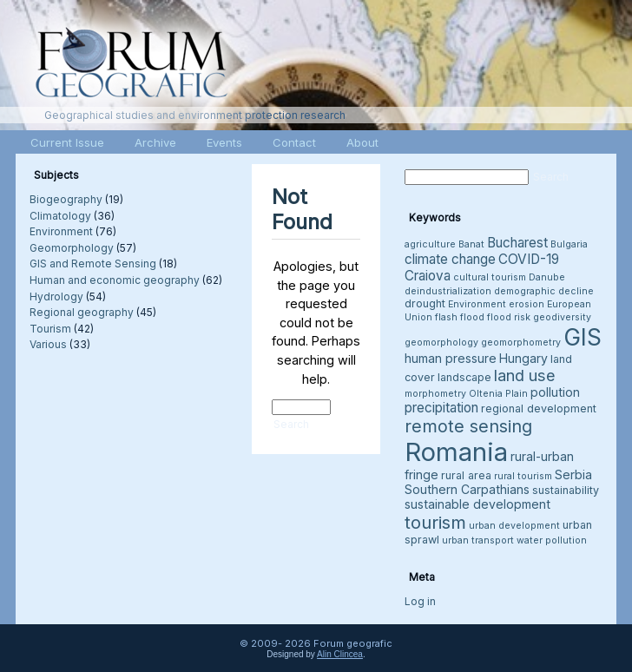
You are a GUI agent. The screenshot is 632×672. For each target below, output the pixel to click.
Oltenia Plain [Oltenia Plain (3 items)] (498, 394)
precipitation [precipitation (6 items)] (441, 408)
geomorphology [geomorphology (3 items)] (441, 343)
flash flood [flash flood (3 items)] (460, 317)
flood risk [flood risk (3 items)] (509, 317)
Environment (61, 231)
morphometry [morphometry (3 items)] (435, 394)
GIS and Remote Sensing (93, 264)
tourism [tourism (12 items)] (435, 522)
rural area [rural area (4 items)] (466, 475)
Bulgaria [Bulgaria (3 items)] (569, 244)
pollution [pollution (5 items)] (555, 392)
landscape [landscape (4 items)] (464, 377)
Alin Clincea (340, 654)
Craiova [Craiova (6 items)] (428, 276)
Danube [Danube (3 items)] (547, 277)
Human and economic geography (115, 280)
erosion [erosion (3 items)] (527, 304)
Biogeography (66, 199)
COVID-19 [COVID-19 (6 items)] (529, 259)
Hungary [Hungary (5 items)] (523, 358)
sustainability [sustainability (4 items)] (566, 490)
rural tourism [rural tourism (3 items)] (523, 476)
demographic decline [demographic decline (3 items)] (544, 291)
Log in (420, 601)
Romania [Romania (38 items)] (456, 452)
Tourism (50, 329)
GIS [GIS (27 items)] (583, 337)
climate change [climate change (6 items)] (450, 259)
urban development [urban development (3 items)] (514, 526)
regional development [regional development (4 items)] (539, 408)
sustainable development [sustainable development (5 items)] (477, 504)
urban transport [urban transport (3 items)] (478, 540)
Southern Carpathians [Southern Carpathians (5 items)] (467, 489)
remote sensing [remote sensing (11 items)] (468, 426)
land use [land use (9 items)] (525, 375)
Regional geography (82, 312)
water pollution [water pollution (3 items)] (552, 540)
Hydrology (56, 296)
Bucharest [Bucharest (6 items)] (517, 243)
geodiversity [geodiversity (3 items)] (562, 317)
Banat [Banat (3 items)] (471, 244)
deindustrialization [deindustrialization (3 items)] (448, 291)
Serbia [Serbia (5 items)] (573, 474)
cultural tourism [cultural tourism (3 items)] (490, 277)
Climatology (60, 216)
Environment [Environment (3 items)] (477, 304)
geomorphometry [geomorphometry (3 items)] (521, 343)
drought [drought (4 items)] (425, 303)
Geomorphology (72, 248)
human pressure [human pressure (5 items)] (451, 358)
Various (48, 344)
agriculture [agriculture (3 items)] (430, 244)
